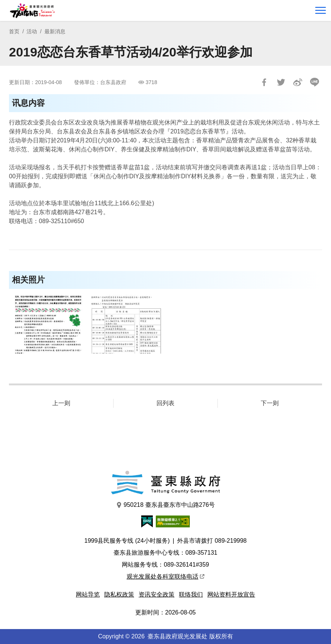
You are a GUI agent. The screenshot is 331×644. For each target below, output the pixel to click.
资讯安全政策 (157, 594)
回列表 (165, 403)
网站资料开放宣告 (231, 594)
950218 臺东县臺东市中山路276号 (166, 505)
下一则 (270, 403)
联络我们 (191, 594)
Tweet (281, 82)
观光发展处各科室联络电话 (165, 577)
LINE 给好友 (315, 82)
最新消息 (55, 31)
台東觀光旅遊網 (32, 11)
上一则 (61, 403)
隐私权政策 (119, 594)
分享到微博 (298, 82)
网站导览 (88, 594)
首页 (14, 31)
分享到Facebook (264, 82)
